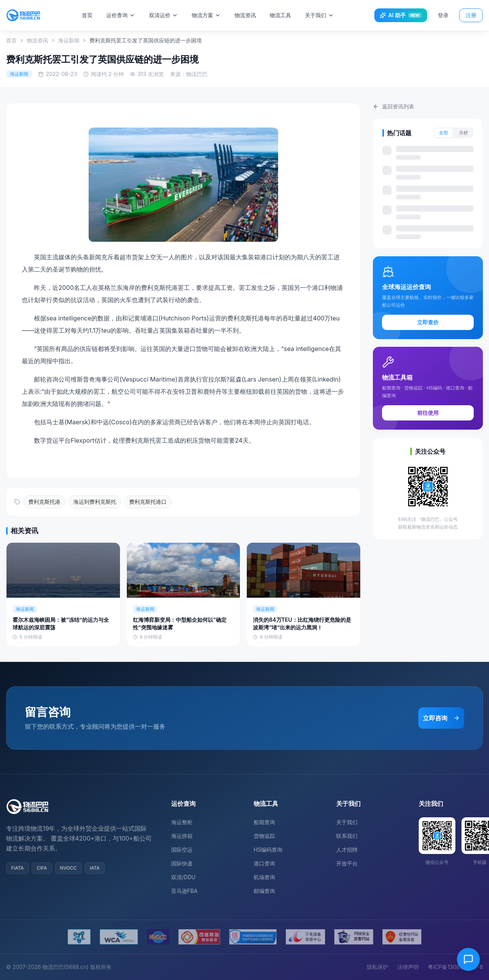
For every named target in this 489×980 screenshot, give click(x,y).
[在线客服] (468, 959)
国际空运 (182, 850)
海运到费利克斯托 (95, 502)
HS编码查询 (268, 850)
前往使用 (428, 413)
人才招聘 (347, 850)
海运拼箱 (182, 836)
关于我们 (324, 15)
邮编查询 (264, 891)
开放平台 (347, 863)
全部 (444, 133)
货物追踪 (264, 836)
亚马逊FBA (184, 891)
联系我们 (347, 836)
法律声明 (408, 967)
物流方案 (210, 15)
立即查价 (428, 322)
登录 (443, 15)
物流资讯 (249, 15)
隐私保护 (377, 967)
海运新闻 (69, 40)
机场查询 (264, 877)
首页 (91, 15)
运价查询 (125, 15)
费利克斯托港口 (148, 502)
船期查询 (264, 822)
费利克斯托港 (44, 502)
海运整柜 (182, 822)
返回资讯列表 (393, 106)
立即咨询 (441, 718)
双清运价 (168, 15)
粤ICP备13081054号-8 (455, 967)
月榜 (463, 133)
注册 (471, 15)
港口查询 (264, 863)
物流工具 (285, 15)
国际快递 (182, 863)
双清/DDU (183, 877)
